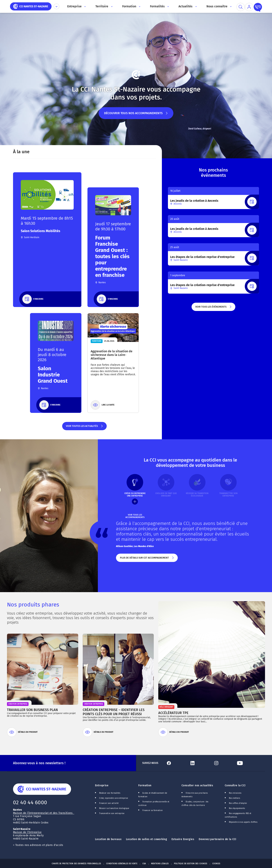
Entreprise (102, 785)
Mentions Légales (160, 864)
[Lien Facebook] (176, 763)
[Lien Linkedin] (200, 763)
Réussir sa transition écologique (114, 808)
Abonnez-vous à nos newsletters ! (39, 763)
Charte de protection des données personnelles (76, 864)
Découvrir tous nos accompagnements (136, 115)
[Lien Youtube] (247, 763)
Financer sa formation (153, 810)
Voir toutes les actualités (85, 427)
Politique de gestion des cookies (191, 864)
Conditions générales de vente (122, 864)
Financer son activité (109, 803)
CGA (144, 864)
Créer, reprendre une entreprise (114, 798)
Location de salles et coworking (146, 839)
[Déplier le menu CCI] (56, 6)
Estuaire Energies (183, 839)
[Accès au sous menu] (85, 6)
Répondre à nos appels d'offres (243, 822)
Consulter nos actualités (197, 785)
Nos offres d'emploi (238, 803)
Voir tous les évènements (214, 308)
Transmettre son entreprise (112, 813)
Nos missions (235, 793)
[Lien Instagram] (224, 763)
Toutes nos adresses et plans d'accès (39, 845)
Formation (145, 785)
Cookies (216, 864)
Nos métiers (235, 798)
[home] (31, 6)
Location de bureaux (108, 839)
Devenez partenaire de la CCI (218, 839)
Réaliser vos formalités (110, 793)
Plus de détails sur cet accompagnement (147, 559)
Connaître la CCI (235, 785)
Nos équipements (237, 808)
